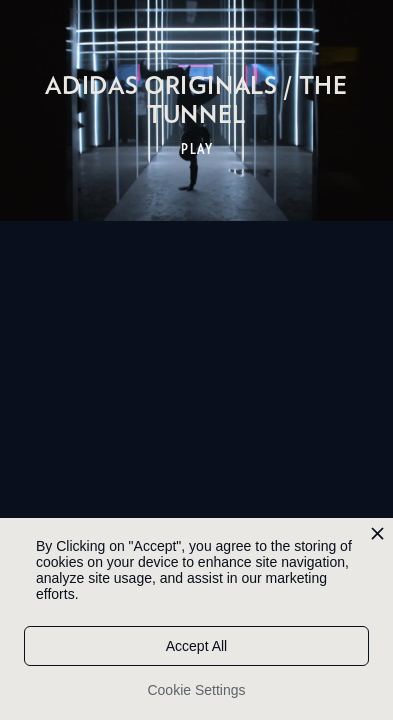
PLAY (197, 149)
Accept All (196, 646)
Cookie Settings (196, 690)
